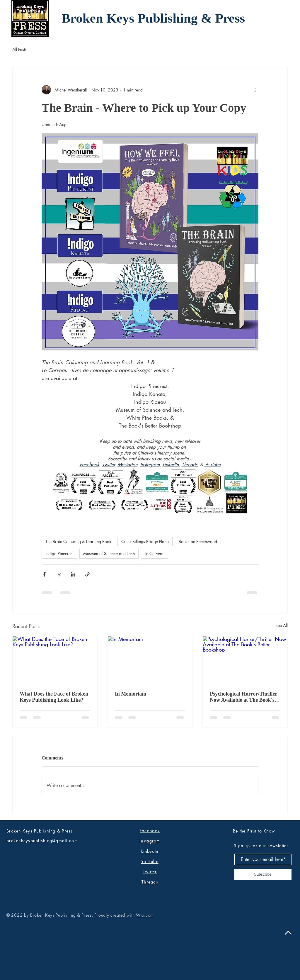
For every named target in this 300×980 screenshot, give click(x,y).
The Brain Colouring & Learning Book (78, 541)
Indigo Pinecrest (59, 553)
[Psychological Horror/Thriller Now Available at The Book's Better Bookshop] (245, 660)
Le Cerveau (155, 553)
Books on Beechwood (198, 541)
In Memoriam (131, 694)
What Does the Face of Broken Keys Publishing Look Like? (54, 697)
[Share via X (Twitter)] (59, 574)
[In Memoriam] (150, 660)
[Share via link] (87, 574)
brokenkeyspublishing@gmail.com (42, 841)
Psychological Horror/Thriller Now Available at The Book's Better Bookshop (243, 697)
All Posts (19, 49)
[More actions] (255, 90)
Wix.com (145, 915)
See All (282, 625)
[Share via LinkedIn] (73, 574)
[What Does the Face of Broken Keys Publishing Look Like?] (55, 660)
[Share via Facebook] (44, 574)
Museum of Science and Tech (109, 553)
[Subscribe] (263, 874)
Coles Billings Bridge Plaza (145, 541)
